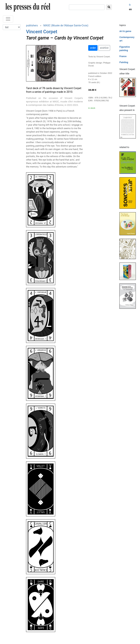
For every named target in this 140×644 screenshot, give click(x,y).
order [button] (93, 48)
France (123, 56)
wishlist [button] (104, 48)
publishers (32, 25)
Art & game (125, 31)
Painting (124, 62)
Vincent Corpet (42, 32)
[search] (87, 7)
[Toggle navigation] (8, 19)
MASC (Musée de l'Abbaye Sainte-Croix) (66, 25)
